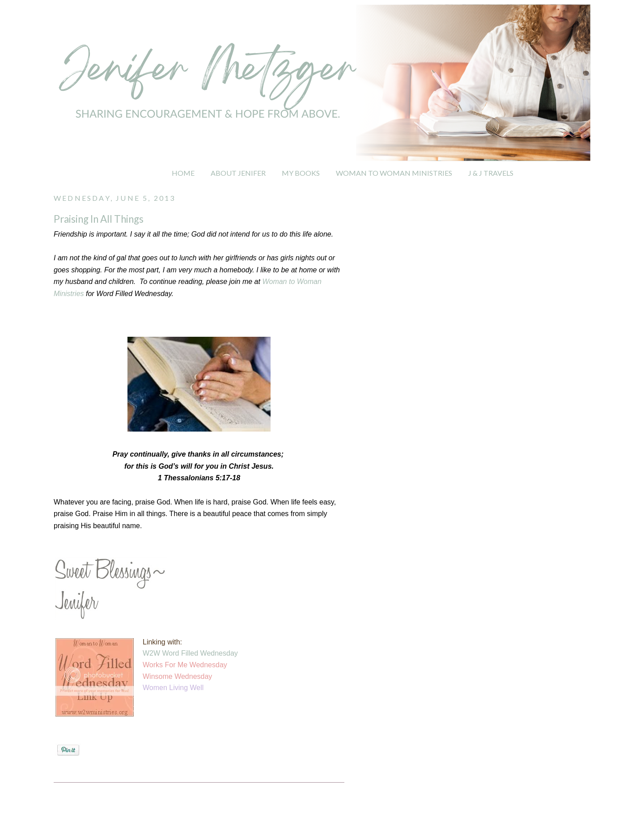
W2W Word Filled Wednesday (190, 653)
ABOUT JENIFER (238, 173)
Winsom (156, 676)
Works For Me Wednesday (185, 665)
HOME (183, 173)
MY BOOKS (301, 173)
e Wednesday (191, 676)
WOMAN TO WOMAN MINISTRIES (394, 173)
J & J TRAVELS (491, 173)
